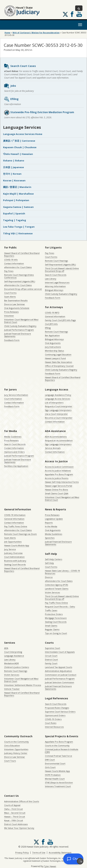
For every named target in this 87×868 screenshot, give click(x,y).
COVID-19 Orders (53, 719)
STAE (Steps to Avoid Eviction (59, 782)
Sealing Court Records (15, 564)
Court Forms (10, 293)
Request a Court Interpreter (59, 406)
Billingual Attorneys (54, 339)
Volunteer (9, 316)
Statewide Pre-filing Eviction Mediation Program (39, 112)
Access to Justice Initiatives (58, 471)
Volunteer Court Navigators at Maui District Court (21, 321)
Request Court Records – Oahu (60, 607)
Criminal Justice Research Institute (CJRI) (62, 751)
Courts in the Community (16, 742)
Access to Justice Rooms (57, 478)
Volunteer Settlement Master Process (23, 685)
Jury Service (10, 549)
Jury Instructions (53, 347)
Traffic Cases (51, 610)
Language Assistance (14, 656)
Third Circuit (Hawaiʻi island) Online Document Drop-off (62, 270)
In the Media (51, 526)
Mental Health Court (55, 779)
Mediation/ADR (11, 663)
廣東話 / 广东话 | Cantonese (19, 141)
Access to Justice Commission (59, 467)
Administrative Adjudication (58, 671)
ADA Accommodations (56, 437)
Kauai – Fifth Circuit (14, 820)
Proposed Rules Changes (57, 708)
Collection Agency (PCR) (56, 585)
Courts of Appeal (12, 805)
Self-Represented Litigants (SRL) (20, 281)
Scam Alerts (10, 297)
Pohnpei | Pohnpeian (16, 200)
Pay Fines (9, 271)
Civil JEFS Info (51, 324)
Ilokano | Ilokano (14, 161)
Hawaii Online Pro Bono (57, 490)
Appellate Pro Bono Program (59, 474)
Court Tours (10, 761)
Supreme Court (53, 648)
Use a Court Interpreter (56, 414)
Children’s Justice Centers (17, 667)
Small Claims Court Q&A (57, 493)
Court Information (13, 399)
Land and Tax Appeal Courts (59, 667)
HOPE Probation (53, 775)
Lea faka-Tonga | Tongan (19, 227)
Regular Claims (52, 629)
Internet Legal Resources (57, 282)
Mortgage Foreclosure (56, 618)
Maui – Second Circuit (15, 813)
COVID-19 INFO (52, 313)
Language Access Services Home (23, 134)
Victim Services (52, 592)
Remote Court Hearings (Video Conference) (19, 276)
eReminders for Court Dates (18, 267)
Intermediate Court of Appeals (60, 652)
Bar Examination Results (16, 300)
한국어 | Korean (12, 174)
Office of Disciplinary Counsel (59, 366)
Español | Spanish (14, 213)
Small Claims (51, 626)
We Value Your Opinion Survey (19, 828)
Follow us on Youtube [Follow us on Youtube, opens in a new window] (79, 14)
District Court (51, 660)
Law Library (51, 279)
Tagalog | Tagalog (15, 220)
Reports (49, 523)
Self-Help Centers (54, 559)
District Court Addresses (16, 824)
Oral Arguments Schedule (17, 308)
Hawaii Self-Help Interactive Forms (62, 482)
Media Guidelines (13, 437)
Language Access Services (58, 399)
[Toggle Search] (79, 8)
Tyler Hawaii (50, 866)
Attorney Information (55, 286)
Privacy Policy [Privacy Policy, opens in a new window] (22, 852)
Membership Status (54, 351)
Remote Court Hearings (56, 261)
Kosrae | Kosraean (14, 180)
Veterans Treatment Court (58, 786)
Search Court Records (56, 275)
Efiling (11, 99)
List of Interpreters (54, 403)
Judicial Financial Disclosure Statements (18, 335)
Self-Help (49, 563)
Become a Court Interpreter (59, 418)
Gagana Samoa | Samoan (18, 207)
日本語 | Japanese (13, 167)
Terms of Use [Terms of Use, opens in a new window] (39, 852)
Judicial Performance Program (19, 330)
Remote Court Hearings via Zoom (20, 534)
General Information (55, 316)
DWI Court (50, 760)
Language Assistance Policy (58, 395)
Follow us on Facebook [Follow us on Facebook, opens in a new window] (72, 14)
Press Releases (11, 312)
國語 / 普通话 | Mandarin (17, 187)
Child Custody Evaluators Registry (20, 326)
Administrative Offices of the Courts (22, 801)
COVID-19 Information (15, 515)
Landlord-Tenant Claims (57, 589)
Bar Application (52, 335)
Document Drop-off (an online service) (23, 289)
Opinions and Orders (14, 452)
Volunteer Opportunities (16, 749)
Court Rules (51, 723)
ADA (6, 648)
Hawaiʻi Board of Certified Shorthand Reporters (22, 254)
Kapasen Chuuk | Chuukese (20, 147)
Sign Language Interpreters (58, 410)
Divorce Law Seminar (15, 304)
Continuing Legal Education (58, 354)
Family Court (51, 663)
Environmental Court (55, 763)
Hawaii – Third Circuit (15, 817)
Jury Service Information (16, 395)
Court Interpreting (13, 652)
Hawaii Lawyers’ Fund (55, 358)
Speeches (50, 538)
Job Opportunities (13, 542)
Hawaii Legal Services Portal (59, 486)
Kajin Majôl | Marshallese (18, 194)
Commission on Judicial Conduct (61, 675)
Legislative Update (54, 519)
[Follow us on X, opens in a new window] (65, 14)
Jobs (10, 86)
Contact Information (14, 263)
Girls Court (50, 767)
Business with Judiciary (15, 561)
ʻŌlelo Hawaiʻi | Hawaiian (18, 154)
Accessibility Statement (60, 852)
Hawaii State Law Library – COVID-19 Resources (62, 572)
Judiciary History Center (16, 753)
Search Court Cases (20, 66)
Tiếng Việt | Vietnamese (18, 233)
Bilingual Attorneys (54, 290)
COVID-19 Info (11, 260)
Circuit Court (51, 656)
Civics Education (12, 745)
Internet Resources (54, 727)
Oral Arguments (53, 343)
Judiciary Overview (13, 553)
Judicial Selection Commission (60, 682)
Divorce (49, 577)
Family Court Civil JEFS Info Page (60, 320)
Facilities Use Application (16, 466)
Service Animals (53, 448)
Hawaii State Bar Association (59, 362)
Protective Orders (54, 614)
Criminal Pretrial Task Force (59, 756)
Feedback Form (12, 340)
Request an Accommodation (59, 440)
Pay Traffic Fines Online (16, 526)
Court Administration (14, 557)
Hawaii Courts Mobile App (17, 545)
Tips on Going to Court (56, 633)
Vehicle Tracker (12, 689)
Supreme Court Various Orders (60, 712)
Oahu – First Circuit (13, 809)
